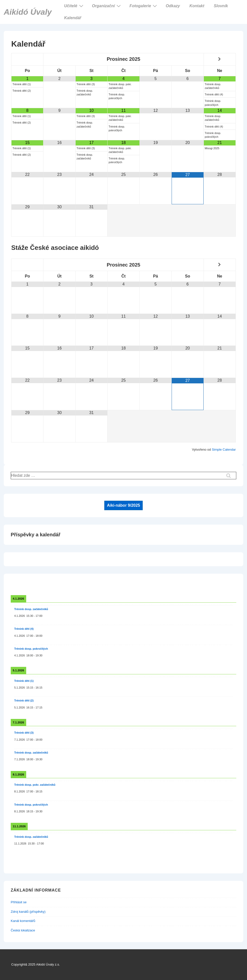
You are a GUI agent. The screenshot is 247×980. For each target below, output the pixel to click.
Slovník (221, 6)
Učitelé (74, 6)
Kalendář (73, 18)
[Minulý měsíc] (27, 59)
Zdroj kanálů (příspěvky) (28, 912)
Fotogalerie (144, 6)
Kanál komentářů (23, 921)
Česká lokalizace (23, 930)
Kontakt (197, 6)
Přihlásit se (19, 902)
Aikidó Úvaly (28, 12)
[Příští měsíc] (220, 59)
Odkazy (173, 6)
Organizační (107, 6)
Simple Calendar (224, 450)
